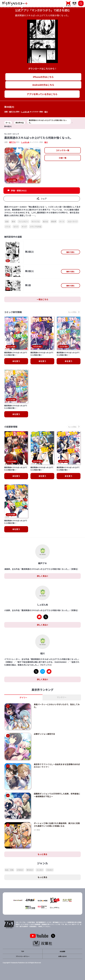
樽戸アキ (12, 112)
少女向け (50, 870)
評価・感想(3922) (19, 190)
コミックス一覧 (63, 150)
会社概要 (63, 951)
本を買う (16, 361)
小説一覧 (63, 158)
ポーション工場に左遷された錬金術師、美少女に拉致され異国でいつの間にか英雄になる (57, 825)
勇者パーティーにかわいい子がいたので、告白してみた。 (57, 706)
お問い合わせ (63, 956)
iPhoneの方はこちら (43, 77)
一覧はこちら (42, 299)
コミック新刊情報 (13, 312)
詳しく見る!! (42, 576)
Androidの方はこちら (43, 85)
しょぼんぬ (25, 112)
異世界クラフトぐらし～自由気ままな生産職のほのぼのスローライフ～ (57, 766)
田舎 (7, 221)
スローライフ (73, 221)
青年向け (30, 870)
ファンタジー (23, 221)
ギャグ (24, 227)
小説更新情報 (11, 427)
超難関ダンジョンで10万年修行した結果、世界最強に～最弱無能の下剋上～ (57, 795)
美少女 (45, 221)
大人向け (40, 870)
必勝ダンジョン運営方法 (44, 734)
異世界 (54, 221)
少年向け (20, 870)
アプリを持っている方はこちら (42, 94)
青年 (13, 221)
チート (62, 221)
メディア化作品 (36, 227)
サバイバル (36, 221)
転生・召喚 (9, 870)
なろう (16, 227)
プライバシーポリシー (23, 956)
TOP (23, 951)
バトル (8, 227)
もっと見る (42, 854)
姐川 (46, 112)
